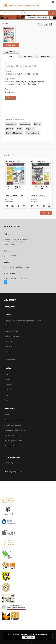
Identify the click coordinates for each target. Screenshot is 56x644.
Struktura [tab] (45, 57)
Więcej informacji (41, 634)
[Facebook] (6, 282)
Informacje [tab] (28, 57)
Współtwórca (9, 385)
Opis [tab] (10, 57)
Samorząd (8, 341)
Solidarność (9, 347)
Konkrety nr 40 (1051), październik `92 (39, 188)
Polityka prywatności (12, 435)
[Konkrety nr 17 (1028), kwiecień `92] (9, 35)
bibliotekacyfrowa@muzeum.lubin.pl (18, 267)
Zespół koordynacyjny (13, 425)
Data (6, 395)
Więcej (46, 213)
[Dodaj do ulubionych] (46, 24)
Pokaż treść (11, 45)
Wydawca (8, 390)
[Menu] (53, 2)
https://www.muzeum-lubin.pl (17, 278)
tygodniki (30, 129)
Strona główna (10, 307)
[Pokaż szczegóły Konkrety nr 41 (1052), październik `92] (24, 206)
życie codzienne (33, 133)
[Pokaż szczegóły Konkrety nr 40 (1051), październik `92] (49, 206)
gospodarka (25, 124)
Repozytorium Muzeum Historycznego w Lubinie (23, 321)
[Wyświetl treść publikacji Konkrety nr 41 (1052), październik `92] (18, 206)
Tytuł (6, 374)
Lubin (7, 326)
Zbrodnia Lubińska (11, 331)
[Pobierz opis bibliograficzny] (12, 206)
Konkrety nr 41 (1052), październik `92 (14, 188)
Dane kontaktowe (11, 446)
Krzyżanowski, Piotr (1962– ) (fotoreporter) (22, 84)
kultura (37, 124)
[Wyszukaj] (52, 13)
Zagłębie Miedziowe (14, 133)
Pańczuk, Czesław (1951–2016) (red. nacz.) (21, 74)
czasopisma (11, 124)
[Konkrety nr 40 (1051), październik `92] (41, 173)
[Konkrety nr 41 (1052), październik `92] (15, 173)
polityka (9, 129)
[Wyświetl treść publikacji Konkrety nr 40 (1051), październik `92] (44, 206)
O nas (7, 415)
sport (19, 129)
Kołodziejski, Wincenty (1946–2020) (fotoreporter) (25, 82)
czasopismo (10, 92)
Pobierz (10, 52)
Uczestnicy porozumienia (14, 420)
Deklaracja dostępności (13, 441)
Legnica (7, 352)
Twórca (7, 379)
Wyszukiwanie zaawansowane (37, 17)
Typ (6, 400)
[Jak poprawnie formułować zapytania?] (51, 17)
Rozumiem (29, 637)
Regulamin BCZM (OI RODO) (15, 430)
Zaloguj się (9, 463)
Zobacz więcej (10, 360)
